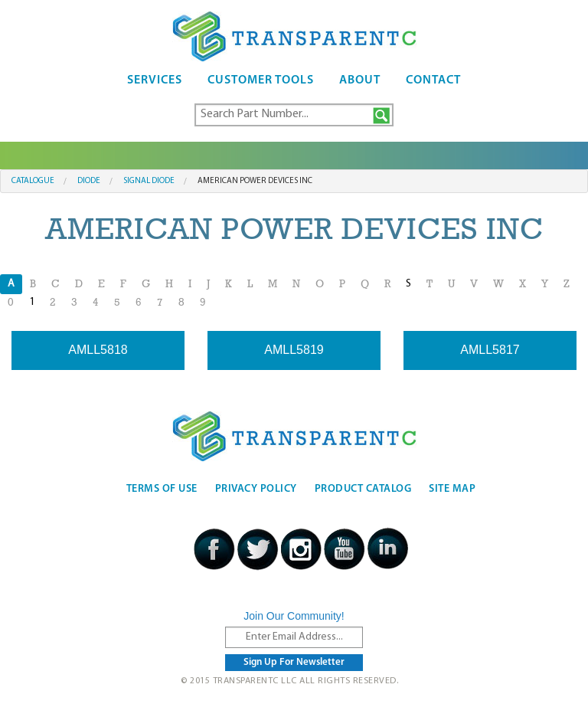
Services (155, 80)
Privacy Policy (256, 489)
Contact (433, 80)
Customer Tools (261, 80)
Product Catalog (363, 489)
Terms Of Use (162, 489)
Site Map (452, 489)
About (360, 80)
